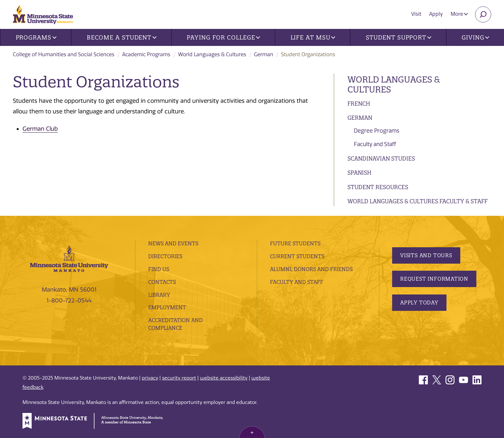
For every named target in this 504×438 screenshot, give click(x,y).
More (459, 14)
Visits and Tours (426, 255)
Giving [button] (475, 37)
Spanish (359, 173)
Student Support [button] (399, 37)
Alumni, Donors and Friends (311, 269)
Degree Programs (377, 131)
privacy (150, 378)
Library (159, 295)
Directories (165, 256)
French (359, 104)
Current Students (297, 256)
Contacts (162, 282)
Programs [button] (36, 37)
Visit (416, 14)
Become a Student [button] (122, 37)
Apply (436, 14)
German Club (40, 129)
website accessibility (224, 378)
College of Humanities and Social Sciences (64, 54)
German (264, 54)
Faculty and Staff (375, 144)
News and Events (173, 243)
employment (167, 307)
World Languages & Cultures (212, 54)
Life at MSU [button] (313, 37)
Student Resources (378, 187)
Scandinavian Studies (381, 158)
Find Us (159, 269)
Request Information (434, 279)
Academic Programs (146, 54)
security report (179, 378)
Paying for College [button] (223, 37)
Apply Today (419, 302)
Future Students (295, 243)
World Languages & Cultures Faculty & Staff (418, 201)
